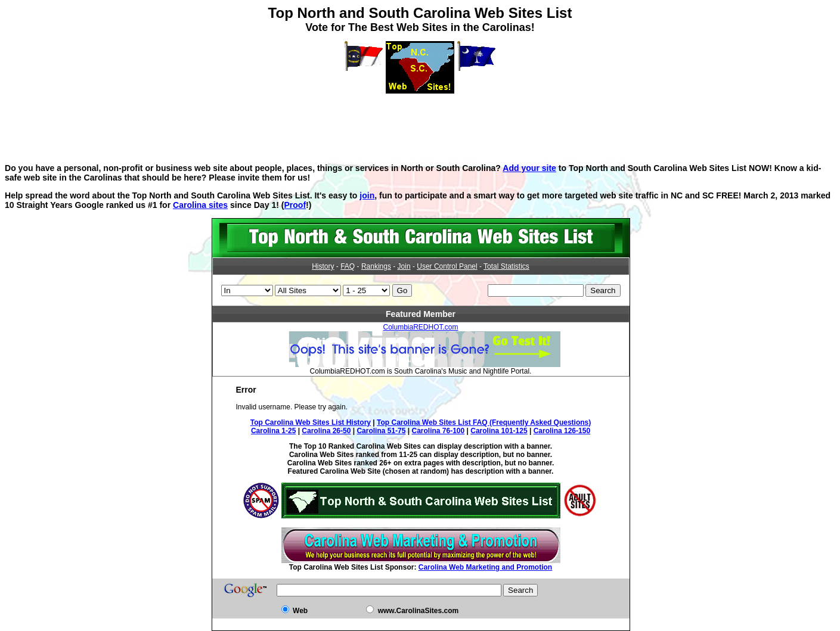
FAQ (348, 266)
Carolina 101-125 (499, 431)
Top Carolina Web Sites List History (311, 422)
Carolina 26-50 (326, 431)
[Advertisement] (420, 120)
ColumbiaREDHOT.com (420, 327)
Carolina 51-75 (381, 431)
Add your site (529, 168)
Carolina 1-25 (273, 431)
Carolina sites (200, 205)
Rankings (376, 266)
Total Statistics (506, 266)
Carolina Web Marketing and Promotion (485, 567)
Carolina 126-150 (562, 431)
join (367, 195)
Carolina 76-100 (438, 431)
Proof (295, 205)
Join (404, 266)
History (323, 266)
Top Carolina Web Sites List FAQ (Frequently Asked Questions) (484, 422)
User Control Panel (447, 266)
